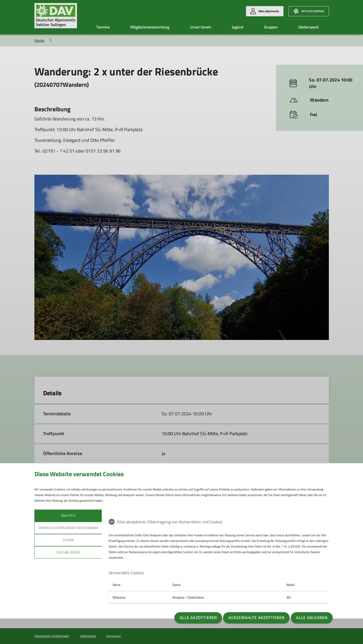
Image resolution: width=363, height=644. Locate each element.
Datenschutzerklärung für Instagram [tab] (68, 528)
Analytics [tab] (68, 516)
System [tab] (68, 540)
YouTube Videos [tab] (68, 552)
